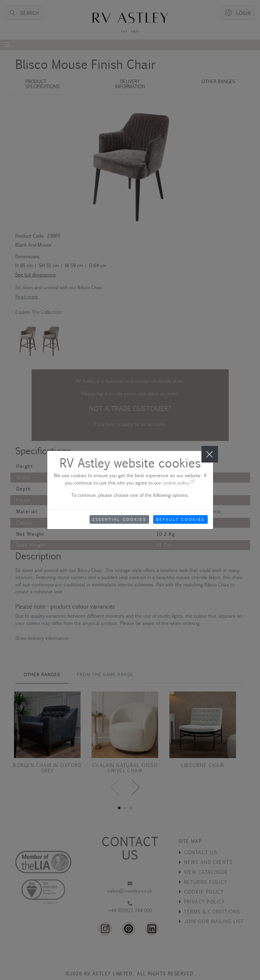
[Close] (210, 454)
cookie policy (178, 483)
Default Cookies (180, 519)
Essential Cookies (119, 519)
